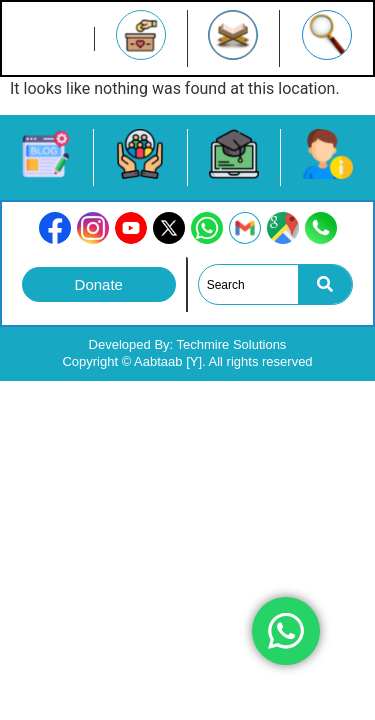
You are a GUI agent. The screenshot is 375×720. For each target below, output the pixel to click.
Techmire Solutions (232, 344)
